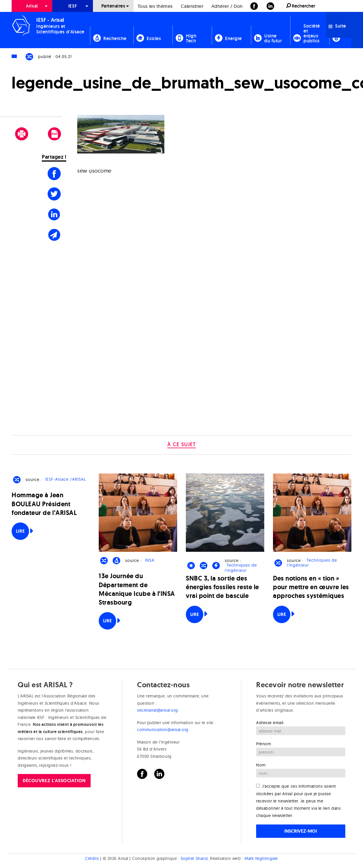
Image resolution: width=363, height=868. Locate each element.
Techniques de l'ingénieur (241, 568)
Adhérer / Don (227, 6)
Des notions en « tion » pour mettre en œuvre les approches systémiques (311, 587)
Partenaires (113, 6)
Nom (261, 765)
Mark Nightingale (261, 858)
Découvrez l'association (54, 781)
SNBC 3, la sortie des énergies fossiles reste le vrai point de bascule (222, 587)
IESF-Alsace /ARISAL (66, 480)
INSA (150, 560)
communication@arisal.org (163, 730)
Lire (20, 531)
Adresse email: (270, 723)
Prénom (264, 744)
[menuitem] (32, 6)
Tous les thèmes (155, 6)
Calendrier (192, 6)
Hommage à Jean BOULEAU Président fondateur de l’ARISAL (44, 504)
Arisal (32, 6)
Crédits (92, 858)
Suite (337, 26)
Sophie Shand (194, 858)
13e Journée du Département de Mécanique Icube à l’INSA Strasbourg (137, 589)
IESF (73, 6)
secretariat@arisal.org (158, 710)
